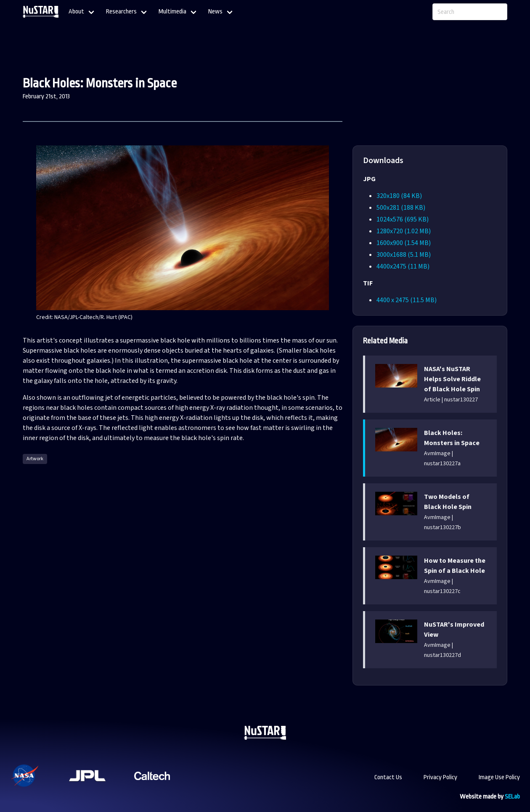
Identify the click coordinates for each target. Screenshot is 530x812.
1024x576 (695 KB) (403, 219)
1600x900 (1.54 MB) (404, 243)
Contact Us (388, 777)
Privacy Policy (440, 777)
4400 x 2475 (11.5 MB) (407, 300)
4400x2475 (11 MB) (403, 266)
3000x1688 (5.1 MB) (404, 255)
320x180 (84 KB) (399, 196)
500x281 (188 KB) (401, 208)
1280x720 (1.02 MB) (404, 231)
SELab (512, 797)
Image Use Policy (499, 777)
